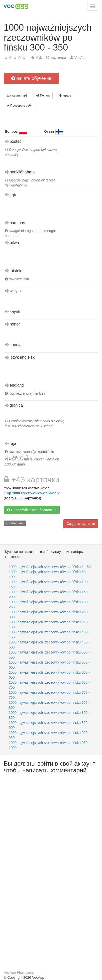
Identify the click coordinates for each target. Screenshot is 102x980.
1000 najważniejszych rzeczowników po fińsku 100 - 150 (49, 584)
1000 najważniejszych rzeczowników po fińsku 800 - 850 (49, 715)
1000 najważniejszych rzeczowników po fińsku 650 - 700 (49, 685)
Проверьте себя (19, 106)
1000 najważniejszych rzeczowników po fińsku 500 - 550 (49, 655)
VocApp (80, 58)
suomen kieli (15, 523)
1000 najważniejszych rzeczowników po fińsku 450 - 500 (49, 645)
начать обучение (31, 78)
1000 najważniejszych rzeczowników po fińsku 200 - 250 (49, 604)
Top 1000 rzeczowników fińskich (32, 493)
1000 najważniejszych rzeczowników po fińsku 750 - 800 (49, 705)
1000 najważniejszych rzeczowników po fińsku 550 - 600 (49, 665)
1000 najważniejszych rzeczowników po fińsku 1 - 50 (50, 567)
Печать (43, 96)
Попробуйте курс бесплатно (32, 510)
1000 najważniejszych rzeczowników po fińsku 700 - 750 (49, 695)
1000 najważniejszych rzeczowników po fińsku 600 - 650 (49, 675)
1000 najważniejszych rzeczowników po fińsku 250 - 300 (49, 615)
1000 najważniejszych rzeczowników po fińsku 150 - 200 (49, 594)
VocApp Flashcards (19, 972)
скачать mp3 (17, 96)
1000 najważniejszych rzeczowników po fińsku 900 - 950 (49, 735)
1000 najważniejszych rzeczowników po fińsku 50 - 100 (48, 574)
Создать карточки (81, 524)
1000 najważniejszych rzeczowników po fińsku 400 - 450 (49, 635)
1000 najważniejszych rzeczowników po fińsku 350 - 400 (49, 625)
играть (65, 96)
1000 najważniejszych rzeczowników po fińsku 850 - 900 (49, 725)
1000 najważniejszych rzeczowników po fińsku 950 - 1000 (49, 745)
